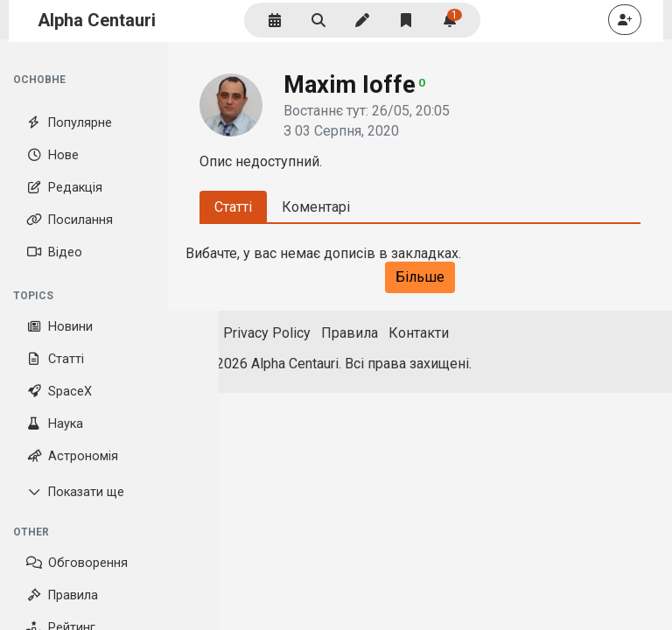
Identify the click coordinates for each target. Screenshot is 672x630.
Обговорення (77, 563)
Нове (52, 155)
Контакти (419, 333)
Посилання (70, 220)
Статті (55, 359)
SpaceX (59, 392)
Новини (59, 327)
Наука (55, 424)
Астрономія (72, 456)
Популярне (69, 123)
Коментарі (316, 207)
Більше (420, 277)
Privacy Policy (267, 333)
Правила (62, 595)
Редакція (64, 188)
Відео (54, 252)
